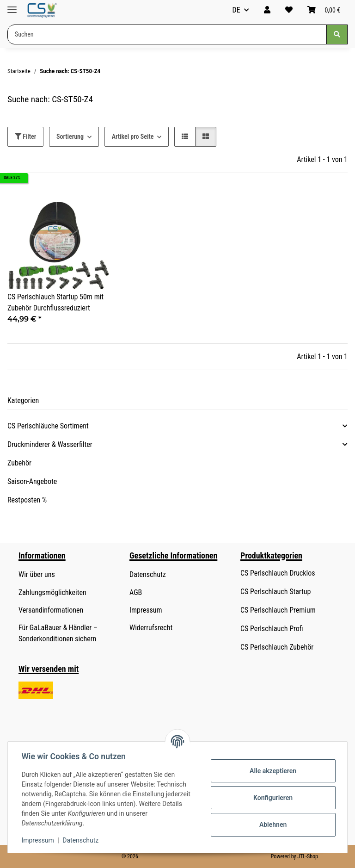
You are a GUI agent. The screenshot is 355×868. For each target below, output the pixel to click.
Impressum (39, 840)
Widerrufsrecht (151, 628)
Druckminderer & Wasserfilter (50, 444)
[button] (267, 10)
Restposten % (27, 500)
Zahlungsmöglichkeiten (52, 592)
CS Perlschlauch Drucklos (278, 573)
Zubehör (19, 463)
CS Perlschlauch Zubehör (277, 647)
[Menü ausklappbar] (12, 6)
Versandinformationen (51, 610)
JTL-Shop (308, 856)
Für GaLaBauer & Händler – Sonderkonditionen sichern (58, 633)
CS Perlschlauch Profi (272, 629)
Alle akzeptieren (272, 771)
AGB (136, 592)
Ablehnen (272, 825)
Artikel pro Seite (133, 136)
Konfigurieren (272, 798)
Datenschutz (82, 840)
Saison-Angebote (32, 481)
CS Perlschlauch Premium (278, 610)
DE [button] (236, 10)
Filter (25, 136)
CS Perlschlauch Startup (275, 592)
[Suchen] (337, 34)
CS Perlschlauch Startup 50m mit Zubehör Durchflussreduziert (55, 302)
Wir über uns (37, 574)
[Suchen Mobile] (167, 34)
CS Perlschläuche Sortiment (48, 426)
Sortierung (70, 136)
